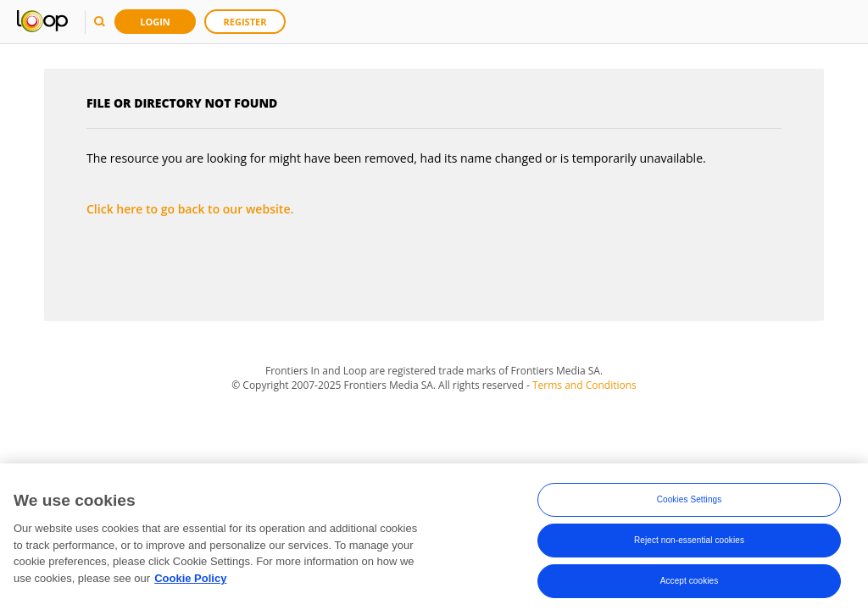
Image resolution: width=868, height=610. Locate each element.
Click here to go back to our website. (190, 209)
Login (155, 22)
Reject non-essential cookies (689, 543)
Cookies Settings (690, 502)
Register (245, 22)
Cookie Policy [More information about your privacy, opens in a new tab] (190, 581)
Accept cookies (690, 583)
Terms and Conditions (584, 385)
